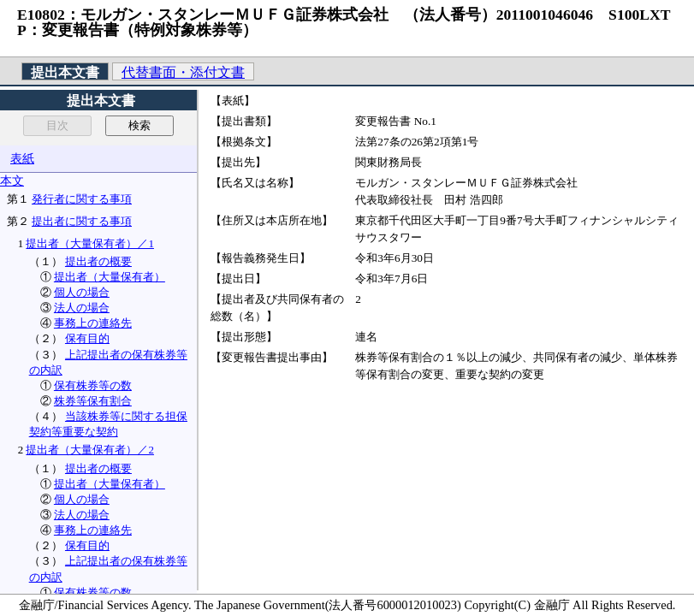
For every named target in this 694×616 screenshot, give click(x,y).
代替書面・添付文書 (183, 72)
